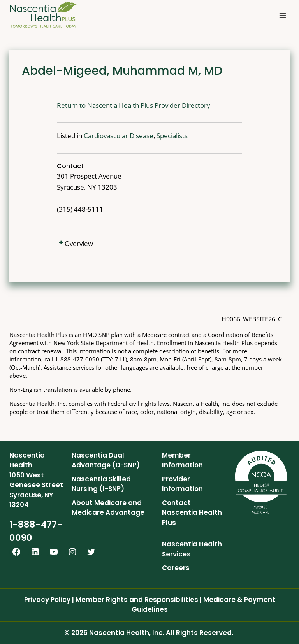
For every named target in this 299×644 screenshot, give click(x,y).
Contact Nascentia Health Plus (192, 513)
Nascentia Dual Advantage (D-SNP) (106, 460)
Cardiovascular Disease (95, 136)
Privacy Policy (47, 600)
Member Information (182, 460)
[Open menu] (282, 15)
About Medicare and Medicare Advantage (108, 508)
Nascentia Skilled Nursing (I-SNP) (101, 484)
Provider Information (182, 484)
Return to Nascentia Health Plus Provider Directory (110, 105)
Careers (176, 568)
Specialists (149, 136)
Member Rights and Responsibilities (137, 600)
